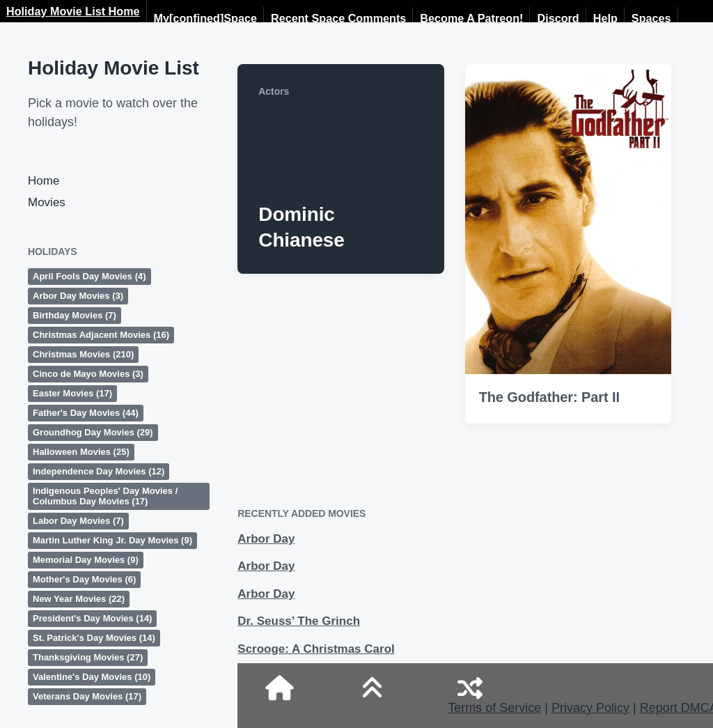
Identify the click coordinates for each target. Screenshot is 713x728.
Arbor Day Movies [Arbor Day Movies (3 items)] (78, 296)
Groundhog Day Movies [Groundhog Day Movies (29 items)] (93, 432)
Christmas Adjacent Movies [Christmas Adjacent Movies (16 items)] (101, 335)
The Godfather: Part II (549, 397)
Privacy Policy (590, 708)
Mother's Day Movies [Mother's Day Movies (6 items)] (84, 579)
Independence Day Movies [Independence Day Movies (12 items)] (99, 471)
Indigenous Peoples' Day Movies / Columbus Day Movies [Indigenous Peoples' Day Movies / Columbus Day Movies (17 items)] (105, 496)
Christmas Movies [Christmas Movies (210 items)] (83, 354)
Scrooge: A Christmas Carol (316, 649)
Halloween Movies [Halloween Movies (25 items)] (81, 452)
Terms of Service (494, 708)
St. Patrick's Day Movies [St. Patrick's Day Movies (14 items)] (94, 638)
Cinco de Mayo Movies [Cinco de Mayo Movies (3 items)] (88, 374)
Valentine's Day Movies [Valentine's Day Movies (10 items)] (92, 677)
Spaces (651, 18)
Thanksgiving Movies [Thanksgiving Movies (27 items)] (88, 657)
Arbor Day (266, 539)
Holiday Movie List (113, 68)
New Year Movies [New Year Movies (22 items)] (79, 599)
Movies (47, 202)
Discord (558, 18)
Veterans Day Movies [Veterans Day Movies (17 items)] (87, 696)
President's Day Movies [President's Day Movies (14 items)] (92, 618)
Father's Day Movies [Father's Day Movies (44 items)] (86, 413)
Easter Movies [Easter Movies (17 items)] (72, 393)
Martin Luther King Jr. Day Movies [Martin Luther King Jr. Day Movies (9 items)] (112, 540)
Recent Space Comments (338, 18)
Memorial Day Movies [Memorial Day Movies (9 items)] (86, 560)
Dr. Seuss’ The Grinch (299, 621)
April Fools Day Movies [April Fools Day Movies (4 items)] (89, 276)
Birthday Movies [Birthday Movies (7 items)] (75, 315)
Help (605, 18)
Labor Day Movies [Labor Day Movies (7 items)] (78, 521)
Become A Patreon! (471, 18)
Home (44, 181)
